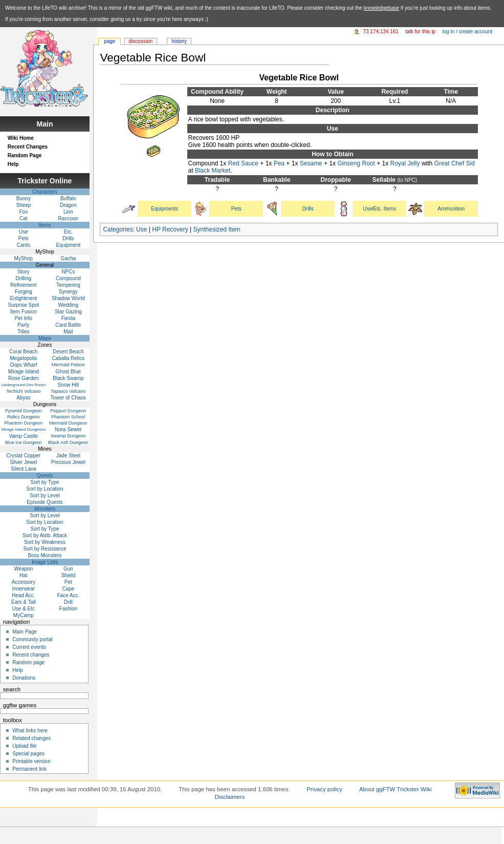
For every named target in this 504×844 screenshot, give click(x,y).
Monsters (45, 509)
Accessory (24, 582)
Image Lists (45, 562)
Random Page (25, 155)
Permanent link (29, 769)
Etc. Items (385, 209)
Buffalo (68, 198)
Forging (24, 292)
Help (13, 164)
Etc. (68, 232)
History (179, 41)
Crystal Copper (24, 456)
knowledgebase (382, 8)
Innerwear (24, 589)
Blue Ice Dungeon (24, 442)
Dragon (68, 205)
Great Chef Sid (455, 163)
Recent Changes (28, 147)
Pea (279, 163)
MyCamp (24, 615)
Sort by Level (45, 495)
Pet (68, 582)
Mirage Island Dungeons (23, 429)
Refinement (23, 285)
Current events (29, 647)
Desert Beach (68, 352)
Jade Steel (68, 456)
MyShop (24, 258)
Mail (68, 332)
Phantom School (68, 417)
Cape (68, 589)
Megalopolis (23, 358)
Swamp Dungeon (68, 436)
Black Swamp (68, 378)
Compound (68, 278)
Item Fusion (24, 312)
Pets (236, 209)
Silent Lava (23, 469)
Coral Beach (23, 352)
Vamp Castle (24, 436)
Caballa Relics (68, 358)
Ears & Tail (24, 602)
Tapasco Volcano (68, 391)
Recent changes (31, 655)
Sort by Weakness (45, 542)
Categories (118, 229)
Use (367, 209)
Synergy (68, 292)
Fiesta (68, 318)
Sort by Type (45, 482)
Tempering (68, 285)
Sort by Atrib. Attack (45, 535)
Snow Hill (69, 385)
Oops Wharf (23, 365)
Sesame (311, 163)
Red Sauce (243, 163)
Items (45, 225)
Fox (24, 212)
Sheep (23, 205)
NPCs (68, 272)
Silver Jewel (23, 462)
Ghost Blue (68, 372)
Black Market (213, 171)
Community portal (32, 639)
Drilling (24, 278)
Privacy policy (324, 789)
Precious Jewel (68, 462)
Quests (45, 476)
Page (109, 41)
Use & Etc (24, 609)
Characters (45, 192)
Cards (24, 245)
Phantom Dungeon (23, 423)
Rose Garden (23, 378)
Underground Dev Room (23, 385)
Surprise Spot (24, 305)
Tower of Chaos (68, 398)
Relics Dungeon (24, 417)
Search (12, 689)
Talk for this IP (420, 31)
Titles (24, 332)
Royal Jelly (405, 163)
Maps (45, 338)
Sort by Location (45, 489)
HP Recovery (170, 229)
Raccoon (68, 218)
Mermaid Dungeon (68, 423)
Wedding (68, 305)
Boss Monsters (45, 555)
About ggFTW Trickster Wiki (396, 789)
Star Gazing (68, 312)
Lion (68, 212)
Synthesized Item (217, 229)
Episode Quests (45, 502)
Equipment (68, 245)
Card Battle (68, 325)
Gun (68, 569)
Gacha (68, 258)
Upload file (24, 746)
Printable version (31, 761)
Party (23, 325)
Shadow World (68, 298)
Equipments (165, 209)
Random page (28, 662)
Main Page (25, 632)
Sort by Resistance (45, 549)
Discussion (141, 41)
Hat (24, 575)
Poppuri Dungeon (68, 411)
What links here (30, 731)
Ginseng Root (356, 163)
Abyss (23, 398)
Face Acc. (68, 595)
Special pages (28, 754)
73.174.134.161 (381, 31)
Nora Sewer (68, 429)
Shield (68, 575)
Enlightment (23, 298)
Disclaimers (230, 797)
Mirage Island (24, 372)
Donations (24, 678)
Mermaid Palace (68, 365)
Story (23, 272)
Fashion (69, 609)
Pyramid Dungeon (24, 411)
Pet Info (24, 318)
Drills (308, 209)
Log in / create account (467, 31)
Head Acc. (24, 595)
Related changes (31, 738)
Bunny (24, 198)
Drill (68, 602)
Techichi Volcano (23, 391)
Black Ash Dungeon (68, 442)
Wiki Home (21, 138)
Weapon (23, 569)
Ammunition (451, 209)
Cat (24, 218)
